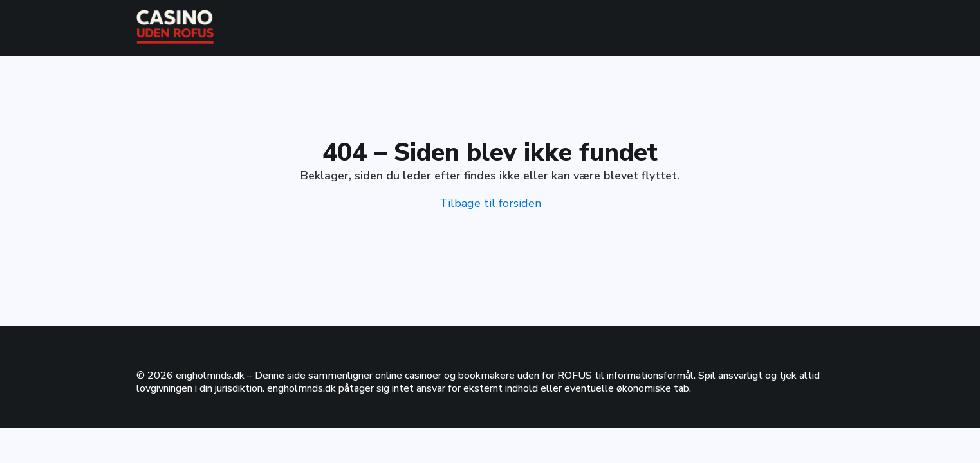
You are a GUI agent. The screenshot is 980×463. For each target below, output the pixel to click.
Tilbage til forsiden (490, 203)
